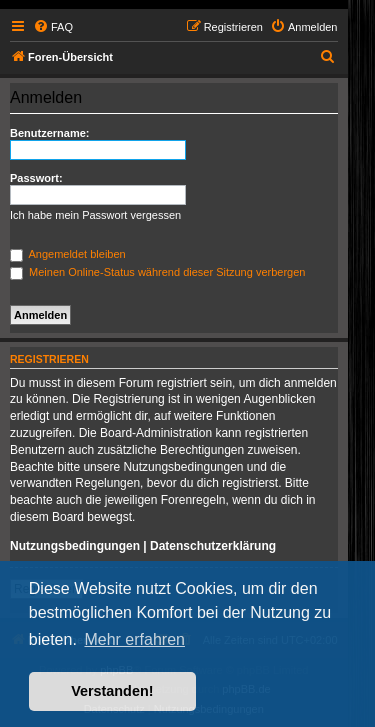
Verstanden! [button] (112, 691)
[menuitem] (53, 27)
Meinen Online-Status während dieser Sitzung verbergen (157, 272)
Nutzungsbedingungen (75, 546)
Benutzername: (49, 133)
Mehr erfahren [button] (134, 639)
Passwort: (36, 178)
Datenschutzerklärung (213, 546)
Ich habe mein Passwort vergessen (95, 215)
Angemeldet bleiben (68, 254)
